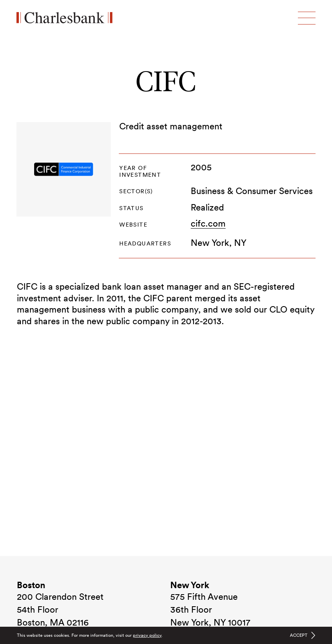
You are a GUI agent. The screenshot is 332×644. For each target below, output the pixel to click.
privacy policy (147, 635)
